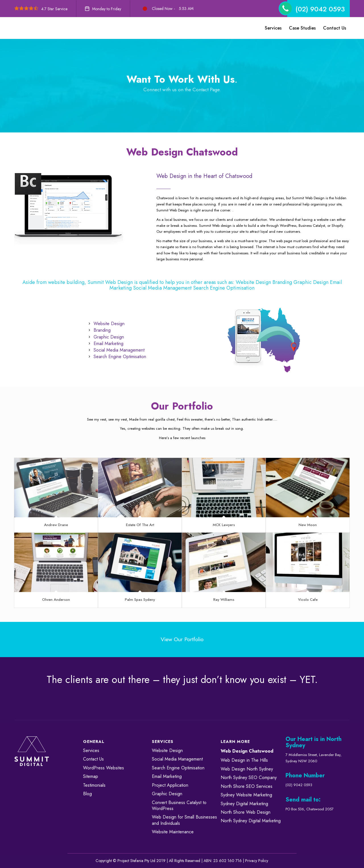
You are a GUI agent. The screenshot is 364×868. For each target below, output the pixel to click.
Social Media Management (177, 759)
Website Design (167, 750)
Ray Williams (224, 600)
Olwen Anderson (56, 600)
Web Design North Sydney (247, 769)
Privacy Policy (257, 861)
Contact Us (93, 759)
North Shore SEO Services (247, 786)
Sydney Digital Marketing (244, 804)
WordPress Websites (104, 768)
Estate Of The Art (140, 525)
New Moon (308, 525)
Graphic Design (167, 794)
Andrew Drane (56, 525)
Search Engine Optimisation (178, 768)
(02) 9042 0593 (320, 9)
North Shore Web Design (246, 812)
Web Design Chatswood (247, 751)
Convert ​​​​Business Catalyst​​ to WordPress (179, 805)
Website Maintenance (173, 832)
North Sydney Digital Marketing (251, 821)
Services (91, 750)
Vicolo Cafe (308, 600)
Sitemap (91, 776)
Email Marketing (167, 776)
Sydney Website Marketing (246, 795)
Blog (87, 794)
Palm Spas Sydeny (140, 600)
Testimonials (94, 785)
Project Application (170, 785)
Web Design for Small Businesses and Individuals (184, 820)
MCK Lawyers (224, 525)
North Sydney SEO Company (249, 777)
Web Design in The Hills (244, 760)
